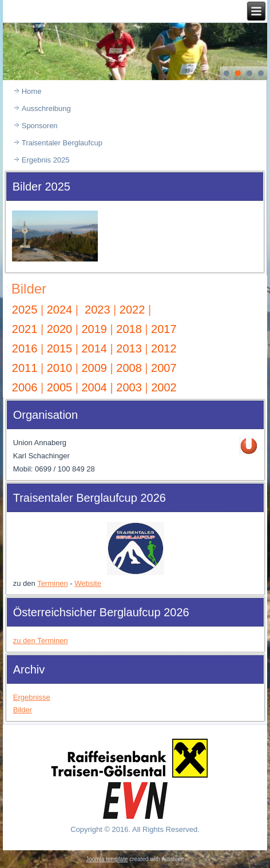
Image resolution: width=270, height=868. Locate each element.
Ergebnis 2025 (46, 160)
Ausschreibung (46, 108)
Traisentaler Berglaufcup (62, 143)
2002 (164, 387)
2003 (130, 387)
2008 (129, 368)
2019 (94, 329)
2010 (60, 368)
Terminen (52, 583)
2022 (132, 310)
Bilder (29, 289)
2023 (98, 310)
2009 (94, 368)
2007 (164, 368)
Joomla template (107, 859)
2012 (164, 348)
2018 (129, 329)
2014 (94, 348)
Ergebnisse (32, 697)
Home (32, 91)
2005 (61, 387)
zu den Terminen (41, 641)
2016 (25, 348)
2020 (60, 329)
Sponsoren (40, 126)
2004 (96, 387)
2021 (25, 329)
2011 (25, 368)
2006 (26, 387)
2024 (60, 310)
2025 (25, 310)
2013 (129, 348)
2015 (61, 348)
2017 (164, 329)
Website (88, 583)
